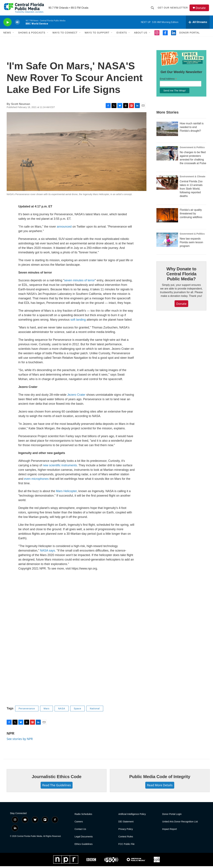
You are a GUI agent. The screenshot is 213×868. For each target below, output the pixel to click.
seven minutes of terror (80, 282)
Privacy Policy (126, 831)
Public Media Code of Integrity (160, 779)
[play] (7, 24)
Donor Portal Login (172, 816)
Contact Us (80, 831)
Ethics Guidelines (84, 846)
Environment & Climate (193, 178)
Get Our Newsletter (173, 9)
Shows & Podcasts (32, 35)
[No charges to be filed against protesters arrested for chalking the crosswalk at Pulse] (167, 155)
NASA (62, 711)
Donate (201, 9)
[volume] (17, 24)
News (7, 35)
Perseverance (27, 711)
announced (64, 229)
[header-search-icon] (153, 9)
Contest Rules (126, 838)
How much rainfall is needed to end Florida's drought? (192, 129)
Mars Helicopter (66, 493)
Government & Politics (192, 149)
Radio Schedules (83, 816)
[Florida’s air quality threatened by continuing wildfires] (167, 217)
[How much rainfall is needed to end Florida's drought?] (167, 131)
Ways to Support (97, 35)
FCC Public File (126, 846)
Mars (47, 711)
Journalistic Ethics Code (57, 779)
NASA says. (48, 553)
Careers (79, 823)
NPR (10, 735)
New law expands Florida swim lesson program (191, 244)
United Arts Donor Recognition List (180, 823)
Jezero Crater (76, 397)
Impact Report (170, 831)
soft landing (78, 322)
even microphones (36, 481)
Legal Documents (84, 838)
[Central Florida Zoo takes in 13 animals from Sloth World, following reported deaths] (167, 184)
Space (77, 711)
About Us (141, 35)
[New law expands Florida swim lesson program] (167, 242)
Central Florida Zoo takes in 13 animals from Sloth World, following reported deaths (191, 191)
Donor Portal (190, 35)
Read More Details (160, 787)
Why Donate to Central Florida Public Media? (181, 276)
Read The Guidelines (57, 787)
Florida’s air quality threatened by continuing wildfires (191, 216)
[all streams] (198, 24)
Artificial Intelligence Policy (132, 816)
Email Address (168, 81)
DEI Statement (126, 823)
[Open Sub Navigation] (13, 35)
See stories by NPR (20, 741)
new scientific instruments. (60, 467)
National (95, 711)
